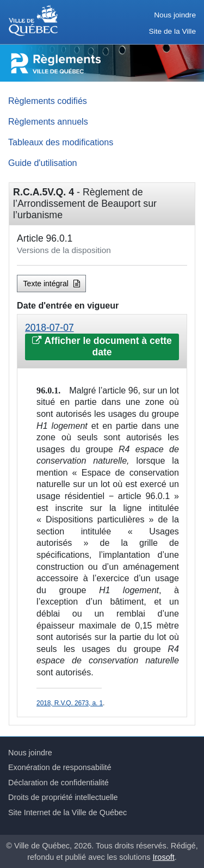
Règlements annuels (48, 121)
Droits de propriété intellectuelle (63, 797)
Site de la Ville (172, 31)
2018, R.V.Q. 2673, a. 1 (70, 703)
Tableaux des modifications (61, 142)
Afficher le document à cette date (102, 346)
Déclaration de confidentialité (58, 783)
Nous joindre (175, 15)
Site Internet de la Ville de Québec (67, 812)
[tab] (102, 341)
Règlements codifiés (48, 101)
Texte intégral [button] (52, 284)
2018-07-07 (50, 328)
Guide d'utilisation (43, 163)
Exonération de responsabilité (60, 767)
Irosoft (164, 857)
